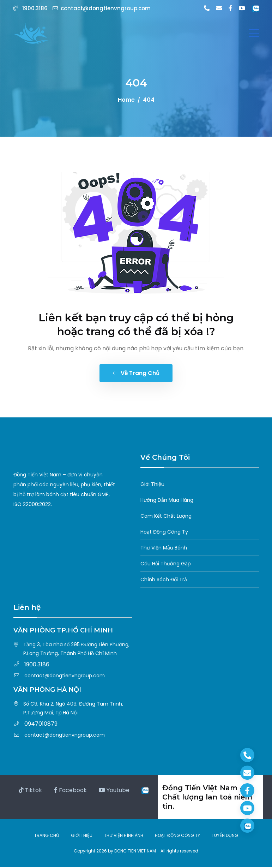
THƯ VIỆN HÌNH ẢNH (124, 836)
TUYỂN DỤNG (225, 836)
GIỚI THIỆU (82, 836)
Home (126, 100)
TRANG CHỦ (47, 836)
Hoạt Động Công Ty (164, 533)
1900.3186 (31, 8)
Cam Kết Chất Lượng (166, 517)
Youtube (114, 791)
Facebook (70, 791)
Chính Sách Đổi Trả (164, 580)
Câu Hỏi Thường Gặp (166, 564)
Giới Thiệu (152, 485)
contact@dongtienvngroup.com (102, 8)
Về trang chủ (136, 373)
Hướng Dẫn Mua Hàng (167, 501)
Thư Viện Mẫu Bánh (164, 548)
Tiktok (30, 791)
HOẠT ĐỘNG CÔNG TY (177, 836)
